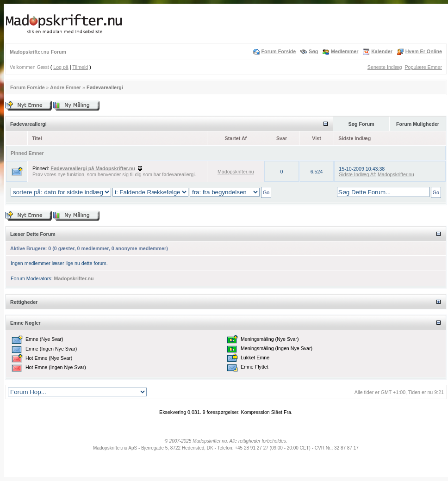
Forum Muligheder (418, 124)
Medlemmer (345, 51)
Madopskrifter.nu (236, 172)
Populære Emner (423, 67)
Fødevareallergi (105, 87)
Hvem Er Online (424, 51)
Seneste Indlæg (385, 67)
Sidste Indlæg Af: (358, 174)
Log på (61, 67)
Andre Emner (65, 87)
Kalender (382, 51)
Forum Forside (279, 51)
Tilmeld (80, 67)
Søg (313, 51)
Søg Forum (361, 124)
